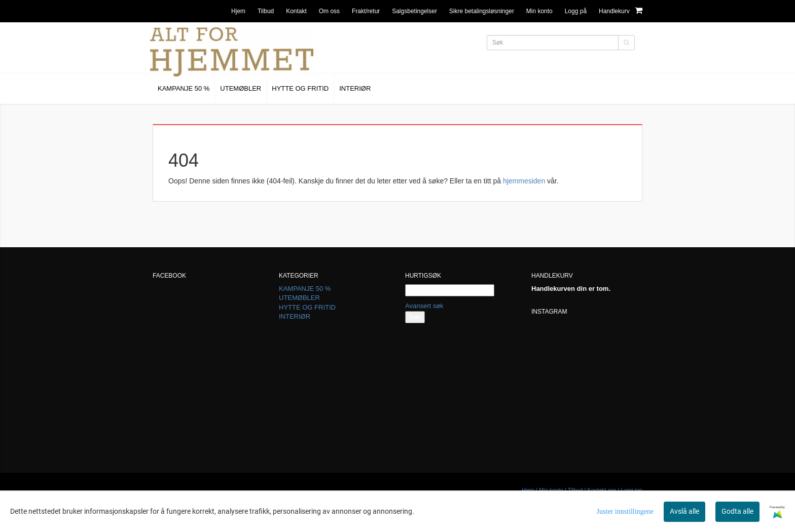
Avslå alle (684, 511)
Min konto (539, 11)
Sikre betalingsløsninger (482, 11)
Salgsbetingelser (414, 11)
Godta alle (737, 511)
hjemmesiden (524, 181)
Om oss (329, 11)
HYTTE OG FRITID (307, 307)
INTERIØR (295, 316)
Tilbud (266, 11)
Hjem (238, 11)
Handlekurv (621, 10)
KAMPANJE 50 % (305, 289)
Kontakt (296, 11)
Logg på (576, 11)
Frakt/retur (366, 11)
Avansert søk (424, 306)
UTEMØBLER (299, 298)
